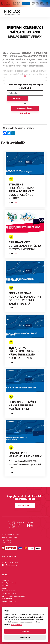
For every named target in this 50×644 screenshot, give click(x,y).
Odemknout (18, 98)
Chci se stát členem (25, 108)
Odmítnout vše (25, 637)
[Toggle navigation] (45, 12)
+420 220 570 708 (10, 562)
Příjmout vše (25, 631)
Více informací (17, 624)
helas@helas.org (9, 565)
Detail (13, 202)
